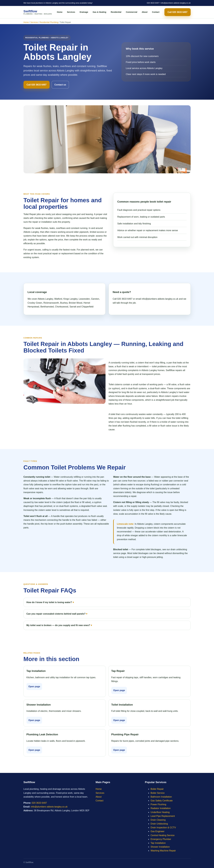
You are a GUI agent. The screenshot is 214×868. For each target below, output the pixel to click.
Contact (156, 12)
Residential (116, 12)
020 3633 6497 (153, 3)
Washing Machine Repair (163, 851)
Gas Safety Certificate (162, 801)
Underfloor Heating (160, 812)
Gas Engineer (157, 831)
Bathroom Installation (161, 797)
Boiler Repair (157, 789)
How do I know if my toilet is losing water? (49, 602)
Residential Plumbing (49, 22)
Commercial (132, 12)
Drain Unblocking (159, 824)
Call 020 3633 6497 (178, 12)
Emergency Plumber (161, 839)
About (145, 12)
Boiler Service (158, 793)
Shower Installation (160, 847)
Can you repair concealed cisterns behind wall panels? (56, 614)
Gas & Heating (99, 12)
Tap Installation (158, 843)
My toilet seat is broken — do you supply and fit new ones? (58, 625)
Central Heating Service (163, 835)
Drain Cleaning (158, 820)
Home (60, 12)
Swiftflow (38, 12)
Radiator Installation (161, 808)
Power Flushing (158, 804)
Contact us (60, 85)
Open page (34, 687)
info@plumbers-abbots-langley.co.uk (176, 3)
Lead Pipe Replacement (163, 816)
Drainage (84, 12)
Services (71, 12)
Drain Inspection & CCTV (163, 828)
